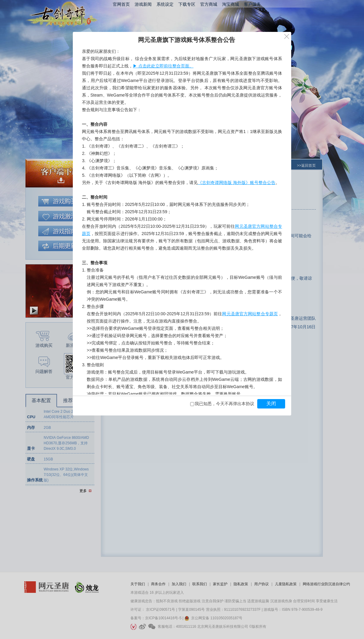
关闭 (271, 403)
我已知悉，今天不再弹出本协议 (224, 404)
